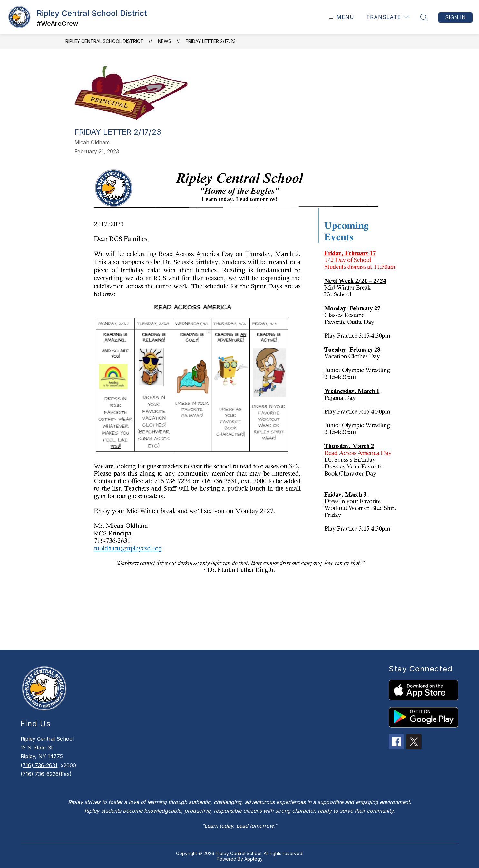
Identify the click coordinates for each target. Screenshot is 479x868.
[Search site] (424, 17)
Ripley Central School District (104, 41)
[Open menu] (341, 17)
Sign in (455, 17)
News (165, 41)
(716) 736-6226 (40, 774)
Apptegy (254, 859)
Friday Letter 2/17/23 (211, 41)
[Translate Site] (387, 17)
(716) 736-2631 (39, 765)
